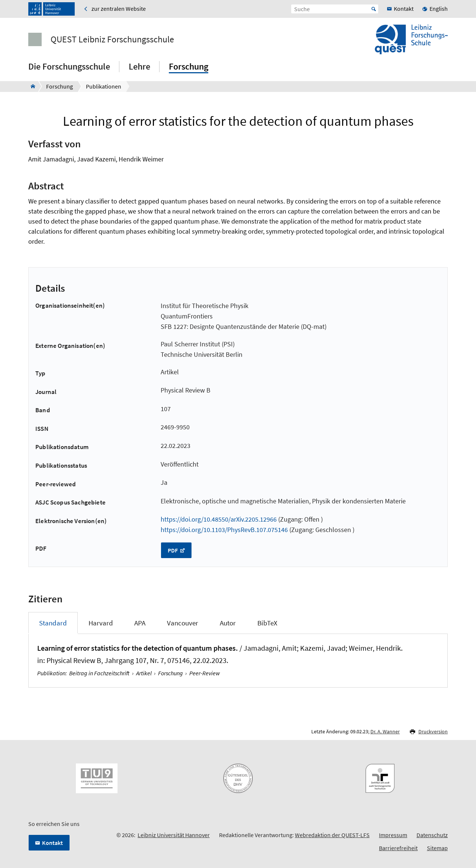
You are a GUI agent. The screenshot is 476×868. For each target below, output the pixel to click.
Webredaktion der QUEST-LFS (332, 835)
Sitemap (437, 848)
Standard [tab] (53, 623)
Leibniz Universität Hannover (174, 835)
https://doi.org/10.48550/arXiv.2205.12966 (219, 519)
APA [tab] (140, 623)
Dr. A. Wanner (385, 731)
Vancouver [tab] (183, 623)
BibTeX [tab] (267, 623)
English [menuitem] (439, 9)
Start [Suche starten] (374, 9)
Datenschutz (432, 835)
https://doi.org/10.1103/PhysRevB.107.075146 (224, 530)
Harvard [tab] (101, 623)
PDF (173, 550)
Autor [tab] (228, 623)
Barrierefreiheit (398, 848)
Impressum (393, 835)
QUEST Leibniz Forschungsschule (112, 39)
